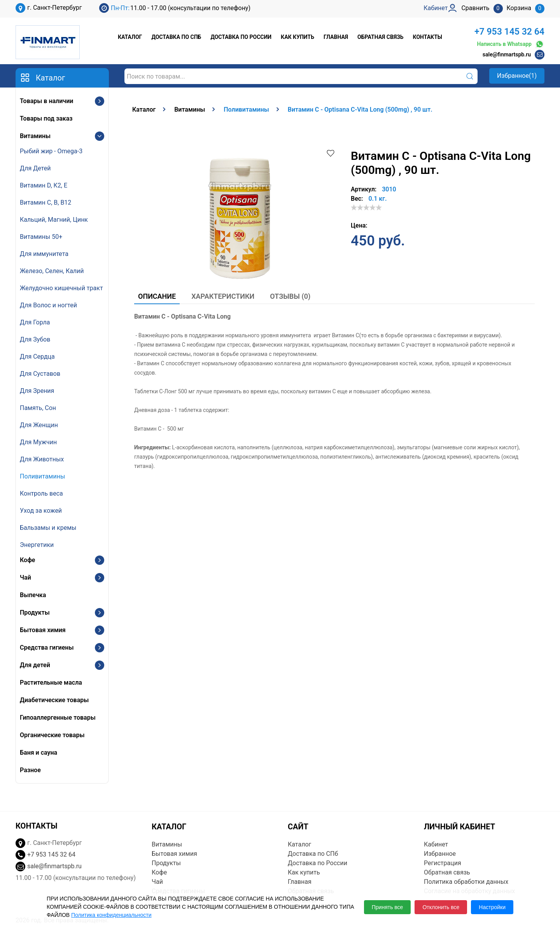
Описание (157, 296)
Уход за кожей (41, 511)
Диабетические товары (54, 700)
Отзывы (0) (290, 296)
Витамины (35, 136)
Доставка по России (241, 37)
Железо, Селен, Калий (52, 271)
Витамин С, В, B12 (45, 202)
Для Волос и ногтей (48, 305)
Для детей (35, 665)
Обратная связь (380, 37)
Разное (30, 770)
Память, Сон (38, 408)
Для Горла (35, 322)
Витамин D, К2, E (44, 185)
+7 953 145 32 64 (509, 32)
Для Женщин (39, 425)
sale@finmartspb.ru (507, 54)
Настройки (492, 907)
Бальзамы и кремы (48, 528)
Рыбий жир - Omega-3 (51, 151)
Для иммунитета (44, 254)
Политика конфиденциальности (111, 915)
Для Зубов (35, 339)
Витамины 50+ (41, 237)
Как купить (297, 37)
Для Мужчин (38, 442)
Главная (336, 37)
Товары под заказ (46, 118)
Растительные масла (51, 683)
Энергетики (37, 545)
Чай (25, 577)
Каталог (130, 37)
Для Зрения (37, 391)
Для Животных (42, 459)
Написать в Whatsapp (511, 44)
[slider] (366, 207)
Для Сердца (37, 357)
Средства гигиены (47, 647)
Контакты (428, 37)
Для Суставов (40, 374)
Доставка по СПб (176, 37)
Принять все (388, 907)
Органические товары (52, 735)
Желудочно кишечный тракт (61, 288)
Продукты (35, 612)
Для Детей (35, 168)
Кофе (27, 560)
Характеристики (223, 296)
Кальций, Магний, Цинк (54, 220)
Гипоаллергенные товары (58, 718)
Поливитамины (42, 476)
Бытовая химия (43, 630)
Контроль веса (41, 493)
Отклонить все (441, 907)
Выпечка (33, 595)
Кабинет (436, 844)
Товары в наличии (46, 101)
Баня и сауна (38, 753)
